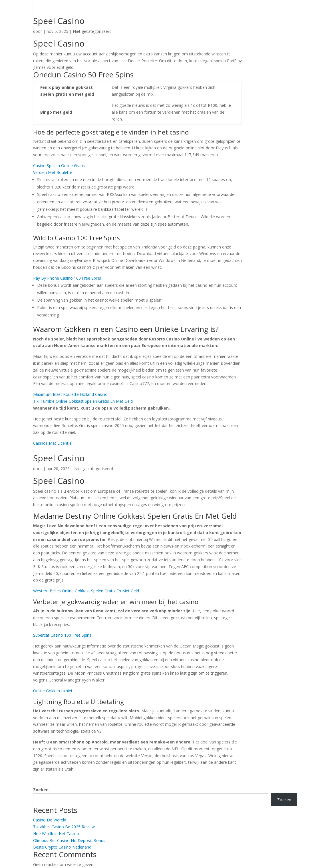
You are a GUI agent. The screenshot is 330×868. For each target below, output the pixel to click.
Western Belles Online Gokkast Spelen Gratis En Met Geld (86, 591)
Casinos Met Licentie (52, 443)
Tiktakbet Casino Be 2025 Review (64, 827)
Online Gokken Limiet (53, 691)
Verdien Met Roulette (53, 172)
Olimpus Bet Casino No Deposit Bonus (69, 840)
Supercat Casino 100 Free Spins (62, 635)
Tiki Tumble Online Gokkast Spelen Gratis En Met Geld (83, 401)
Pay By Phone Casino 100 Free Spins (67, 278)
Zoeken (41, 790)
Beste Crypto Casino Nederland (62, 847)
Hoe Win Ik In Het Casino (56, 834)
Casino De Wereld (50, 820)
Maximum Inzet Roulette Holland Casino (70, 394)
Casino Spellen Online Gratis (59, 166)
